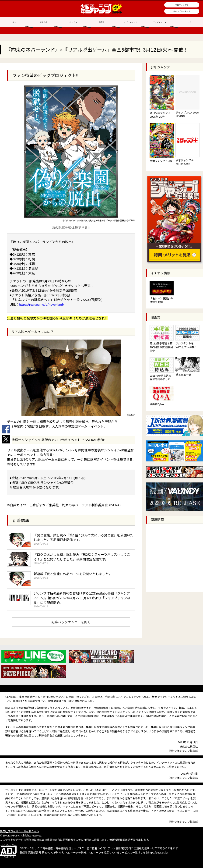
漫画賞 (101, 22)
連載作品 (44, 22)
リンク (188, 22)
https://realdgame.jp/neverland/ (42, 304)
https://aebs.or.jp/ (158, 852)
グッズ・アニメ (159, 22)
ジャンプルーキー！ (182, 11)
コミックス (73, 22)
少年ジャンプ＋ (182, 5)
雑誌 (15, 22)
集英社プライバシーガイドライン (20, 831)
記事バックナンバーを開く (71, 622)
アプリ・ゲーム (130, 22)
